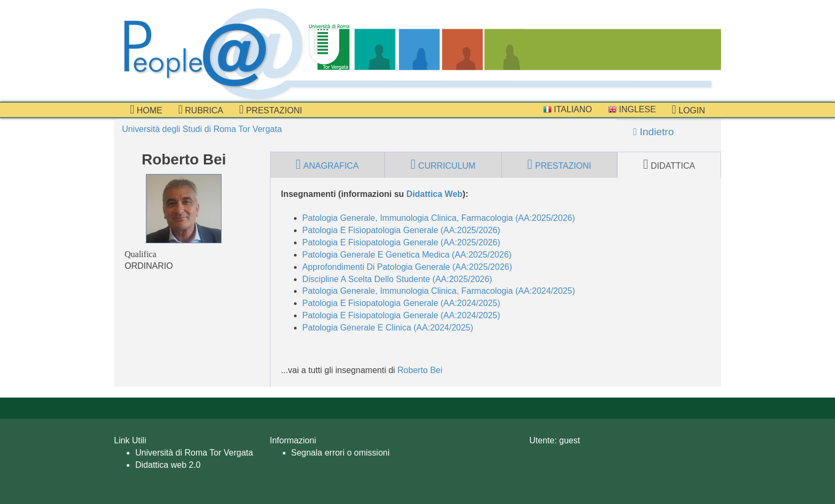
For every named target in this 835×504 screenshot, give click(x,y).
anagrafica (327, 164)
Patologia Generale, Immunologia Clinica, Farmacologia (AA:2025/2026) (439, 218)
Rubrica (201, 110)
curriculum (443, 164)
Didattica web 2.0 (168, 465)
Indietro (653, 132)
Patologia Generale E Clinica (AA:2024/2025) (388, 328)
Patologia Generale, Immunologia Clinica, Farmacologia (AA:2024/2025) (439, 291)
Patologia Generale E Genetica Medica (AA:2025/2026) (407, 255)
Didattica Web (435, 194)
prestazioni (271, 110)
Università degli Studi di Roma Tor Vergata (202, 129)
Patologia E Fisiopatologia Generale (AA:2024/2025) (402, 303)
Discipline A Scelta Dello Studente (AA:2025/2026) (398, 279)
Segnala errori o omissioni (341, 453)
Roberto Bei (420, 370)
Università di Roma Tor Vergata (194, 453)
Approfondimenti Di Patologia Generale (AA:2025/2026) (407, 267)
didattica (669, 164)
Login (689, 110)
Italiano (568, 109)
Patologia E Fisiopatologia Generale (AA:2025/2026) (402, 230)
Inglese (632, 109)
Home (146, 110)
